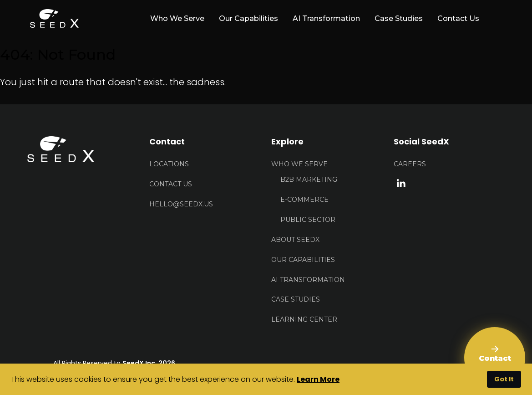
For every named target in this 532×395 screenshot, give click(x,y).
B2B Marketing (309, 180)
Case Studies (399, 18)
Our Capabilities (248, 18)
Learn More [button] (318, 379)
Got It (504, 379)
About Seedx (295, 240)
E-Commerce (304, 200)
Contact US (171, 184)
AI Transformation (326, 18)
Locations (169, 164)
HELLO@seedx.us (181, 204)
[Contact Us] (495, 358)
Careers (410, 164)
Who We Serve (299, 164)
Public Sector (308, 220)
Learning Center (304, 319)
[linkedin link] (401, 183)
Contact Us (458, 18)
